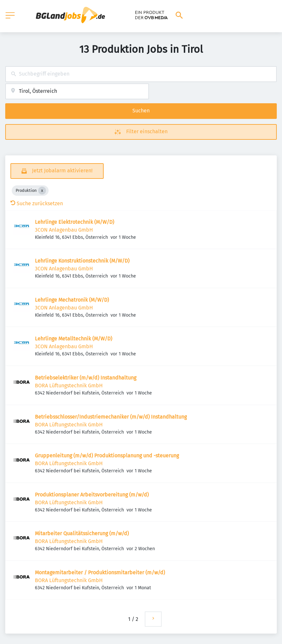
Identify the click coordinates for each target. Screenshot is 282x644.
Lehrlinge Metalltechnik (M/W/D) (74, 339)
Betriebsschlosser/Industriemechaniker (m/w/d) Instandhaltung (111, 417)
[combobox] (141, 74)
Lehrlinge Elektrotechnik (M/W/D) (74, 222)
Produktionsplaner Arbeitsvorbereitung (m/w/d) (92, 495)
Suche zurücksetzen (37, 203)
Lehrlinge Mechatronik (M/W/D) (72, 300)
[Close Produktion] (42, 191)
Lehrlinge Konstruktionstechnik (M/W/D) (82, 261)
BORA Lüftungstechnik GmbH (69, 386)
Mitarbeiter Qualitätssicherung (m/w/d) (82, 533)
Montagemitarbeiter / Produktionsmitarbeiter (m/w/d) (100, 572)
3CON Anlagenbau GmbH (64, 230)
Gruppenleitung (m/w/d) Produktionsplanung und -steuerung (107, 456)
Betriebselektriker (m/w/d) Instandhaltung (86, 378)
